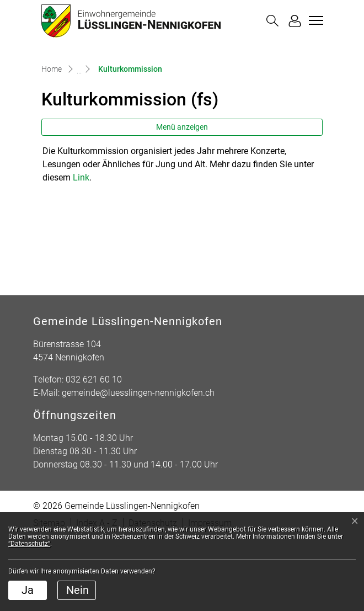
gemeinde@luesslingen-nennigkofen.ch (138, 465)
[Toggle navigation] (314, 20)
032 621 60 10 (94, 452)
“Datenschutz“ (29, 544)
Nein (77, 590)
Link (81, 250)
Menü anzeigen (182, 199)
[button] (272, 21)
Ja (28, 590)
